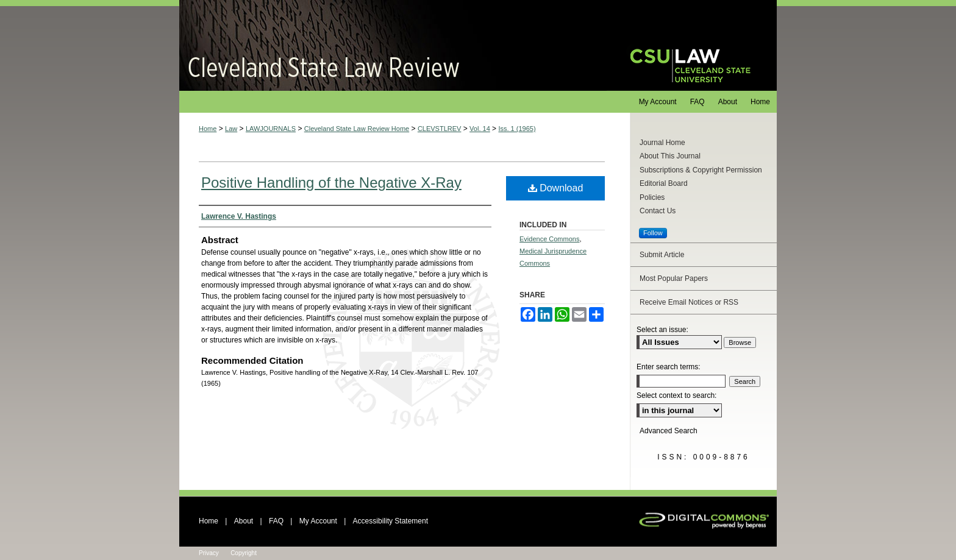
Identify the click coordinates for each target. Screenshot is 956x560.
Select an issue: (662, 330)
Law (231, 129)
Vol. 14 (480, 129)
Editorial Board (664, 183)
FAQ (276, 521)
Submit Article (662, 255)
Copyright (244, 553)
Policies (652, 197)
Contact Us (658, 211)
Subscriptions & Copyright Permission (701, 170)
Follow (653, 233)
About (244, 521)
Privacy (209, 553)
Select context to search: (676, 395)
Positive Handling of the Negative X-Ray (331, 183)
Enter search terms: (669, 367)
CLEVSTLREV (440, 129)
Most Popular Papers (674, 278)
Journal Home (662, 143)
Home (208, 129)
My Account (318, 521)
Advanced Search (669, 431)
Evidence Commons (549, 239)
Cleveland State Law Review (393, 45)
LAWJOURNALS (271, 129)
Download (556, 188)
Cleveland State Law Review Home (357, 129)
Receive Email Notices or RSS (689, 302)
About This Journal (670, 156)
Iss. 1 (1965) (517, 129)
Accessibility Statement (391, 521)
